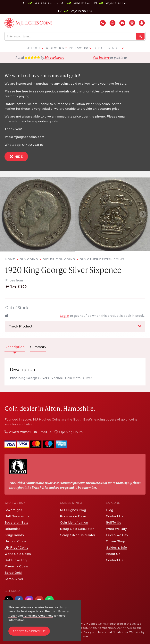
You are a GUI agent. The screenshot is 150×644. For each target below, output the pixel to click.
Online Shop (115, 541)
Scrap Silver (14, 579)
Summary (38, 347)
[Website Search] (140, 36)
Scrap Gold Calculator (77, 529)
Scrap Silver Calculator (78, 535)
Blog (109, 510)
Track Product (75, 326)
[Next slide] (143, 214)
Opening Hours (71, 432)
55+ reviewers (54, 57)
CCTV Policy (83, 632)
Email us (45, 432)
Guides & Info (116, 547)
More (118, 48)
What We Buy (116, 529)
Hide (16, 156)
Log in (64, 315)
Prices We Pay (117, 535)
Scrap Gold (13, 572)
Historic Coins (15, 541)
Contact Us (115, 516)
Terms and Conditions (113, 632)
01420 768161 (20, 432)
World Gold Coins (18, 554)
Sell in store (101, 57)
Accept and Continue (29, 631)
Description (15, 347)
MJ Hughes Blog (73, 510)
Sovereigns (13, 510)
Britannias (12, 529)
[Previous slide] (7, 214)
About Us (113, 554)
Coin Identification (74, 522)
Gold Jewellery (16, 560)
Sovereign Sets (16, 522)
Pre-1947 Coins (16, 566)
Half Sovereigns (17, 516)
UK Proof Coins (16, 547)
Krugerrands (14, 535)
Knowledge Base (73, 516)
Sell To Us (113, 522)
